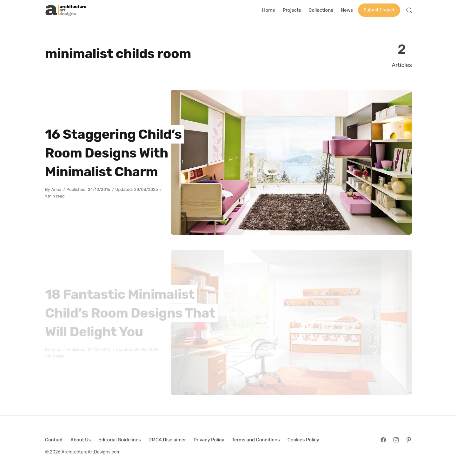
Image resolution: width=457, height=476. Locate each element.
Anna (56, 189)
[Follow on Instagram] (396, 440)
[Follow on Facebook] (383, 440)
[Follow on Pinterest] (409, 440)
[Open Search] (409, 10)
